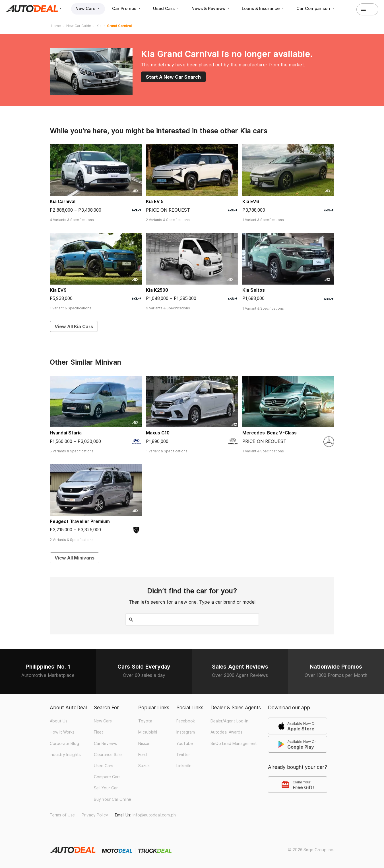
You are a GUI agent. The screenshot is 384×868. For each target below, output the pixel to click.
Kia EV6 (251, 202)
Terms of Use (62, 815)
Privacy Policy (95, 815)
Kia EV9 (58, 290)
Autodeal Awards (226, 732)
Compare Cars (107, 777)
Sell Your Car (106, 788)
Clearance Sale (108, 755)
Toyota (145, 721)
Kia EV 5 (155, 202)
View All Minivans (75, 558)
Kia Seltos (254, 290)
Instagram (186, 732)
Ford (143, 755)
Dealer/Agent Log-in (229, 721)
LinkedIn (184, 766)
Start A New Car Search (173, 77)
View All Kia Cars (74, 326)
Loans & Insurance (263, 8)
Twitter (183, 755)
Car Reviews (105, 744)
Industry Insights (65, 755)
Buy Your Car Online (112, 799)
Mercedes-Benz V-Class (270, 433)
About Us (59, 721)
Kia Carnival (63, 202)
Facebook (186, 721)
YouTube (185, 744)
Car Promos (127, 8)
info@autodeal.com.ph (154, 815)
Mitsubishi (148, 732)
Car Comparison (316, 8)
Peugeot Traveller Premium (80, 521)
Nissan (144, 744)
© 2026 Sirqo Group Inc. (311, 850)
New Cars (88, 8)
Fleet (99, 732)
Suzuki (144, 766)
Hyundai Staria (66, 433)
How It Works (62, 732)
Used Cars (167, 8)
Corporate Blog (64, 744)
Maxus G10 (158, 433)
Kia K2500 (157, 290)
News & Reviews (211, 8)
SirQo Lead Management (234, 744)
